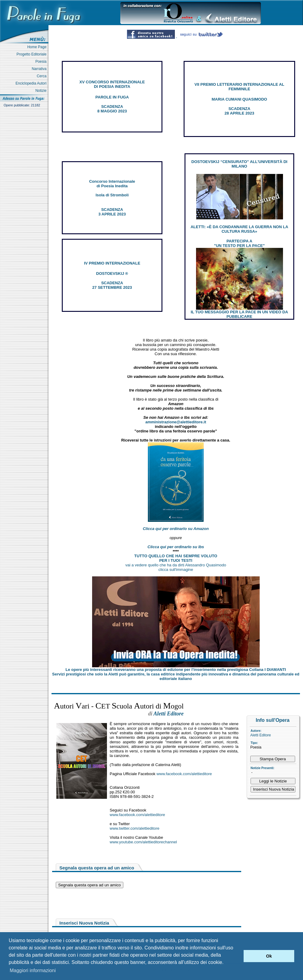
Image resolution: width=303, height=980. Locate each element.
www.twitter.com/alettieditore (135, 828)
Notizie (42, 91)
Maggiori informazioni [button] (33, 970)
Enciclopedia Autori (32, 83)
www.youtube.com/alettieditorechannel (143, 842)
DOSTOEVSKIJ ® (112, 273)
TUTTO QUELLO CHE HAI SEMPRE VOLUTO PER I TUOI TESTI (176, 558)
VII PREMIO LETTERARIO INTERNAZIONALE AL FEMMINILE (239, 87)
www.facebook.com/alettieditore (184, 774)
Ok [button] (269, 956)
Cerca (43, 76)
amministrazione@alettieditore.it (176, 422)
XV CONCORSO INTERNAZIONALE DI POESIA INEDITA (112, 84)
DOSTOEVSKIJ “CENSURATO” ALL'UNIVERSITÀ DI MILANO (240, 164)
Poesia (42, 62)
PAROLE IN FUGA (112, 97)
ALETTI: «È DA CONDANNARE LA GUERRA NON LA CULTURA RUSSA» (239, 229)
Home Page (38, 47)
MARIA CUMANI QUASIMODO (240, 99)
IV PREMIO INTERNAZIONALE (112, 263)
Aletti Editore (261, 735)
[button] (237, 956)
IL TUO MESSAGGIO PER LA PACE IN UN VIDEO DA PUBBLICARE (239, 314)
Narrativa (40, 69)
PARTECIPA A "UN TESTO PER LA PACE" (239, 243)
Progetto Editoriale (33, 54)
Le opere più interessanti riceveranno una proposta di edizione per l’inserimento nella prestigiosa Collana (176, 670)
